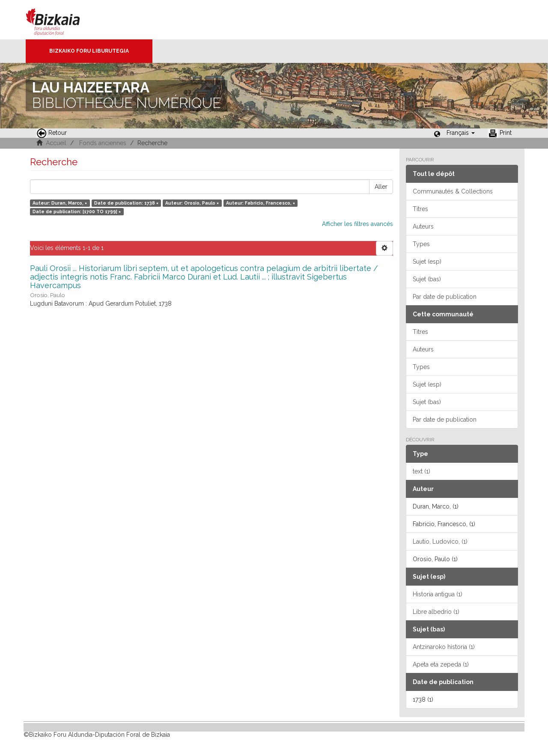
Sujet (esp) (427, 262)
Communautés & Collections (453, 191)
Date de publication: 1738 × (126, 203)
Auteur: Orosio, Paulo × (192, 203)
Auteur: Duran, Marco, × (60, 203)
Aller (381, 187)
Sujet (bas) (427, 279)
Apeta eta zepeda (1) (441, 664)
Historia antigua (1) (438, 594)
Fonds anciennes (103, 143)
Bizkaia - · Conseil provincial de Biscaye (62, 20)
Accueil (56, 143)
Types (421, 244)
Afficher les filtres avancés (357, 224)
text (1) (421, 471)
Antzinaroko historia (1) (444, 647)
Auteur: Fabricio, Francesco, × (261, 203)
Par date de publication (445, 297)
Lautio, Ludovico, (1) (440, 542)
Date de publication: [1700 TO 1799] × (77, 211)
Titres (420, 209)
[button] (461, 133)
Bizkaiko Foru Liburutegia (89, 51)
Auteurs (423, 226)
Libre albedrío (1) (436, 612)
